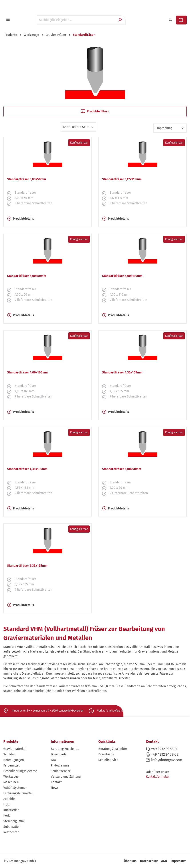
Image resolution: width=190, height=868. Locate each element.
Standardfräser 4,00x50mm (27, 276)
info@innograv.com (167, 760)
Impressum (178, 861)
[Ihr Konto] (171, 20)
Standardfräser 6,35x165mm (27, 566)
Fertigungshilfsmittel (18, 793)
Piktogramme (60, 766)
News (55, 788)
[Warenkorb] (181, 20)
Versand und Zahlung (66, 777)
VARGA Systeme (14, 788)
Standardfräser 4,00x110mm (122, 276)
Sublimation (12, 827)
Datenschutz (149, 861)
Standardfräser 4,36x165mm (122, 372)
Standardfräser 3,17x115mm (122, 179)
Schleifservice (61, 771)
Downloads (59, 754)
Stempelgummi (14, 821)
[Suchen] (120, 20)
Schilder (9, 754)
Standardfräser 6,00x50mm (122, 469)
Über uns (130, 861)
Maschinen (11, 782)
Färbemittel (11, 766)
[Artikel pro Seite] (78, 127)
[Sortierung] (170, 128)
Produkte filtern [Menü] (95, 111)
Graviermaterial (14, 749)
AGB (164, 861)
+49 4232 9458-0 (164, 749)
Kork (6, 816)
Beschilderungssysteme (20, 771)
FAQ (53, 760)
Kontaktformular (157, 777)
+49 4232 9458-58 (165, 754)
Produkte (11, 741)
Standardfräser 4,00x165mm (27, 372)
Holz (6, 804)
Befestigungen (14, 760)
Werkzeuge (11, 777)
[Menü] (8, 20)
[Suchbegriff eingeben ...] (76, 20)
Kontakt (56, 782)
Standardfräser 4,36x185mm (27, 469)
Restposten (11, 832)
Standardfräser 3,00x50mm (27, 179)
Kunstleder (11, 810)
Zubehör (9, 799)
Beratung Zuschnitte (65, 749)
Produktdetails (21, 219)
